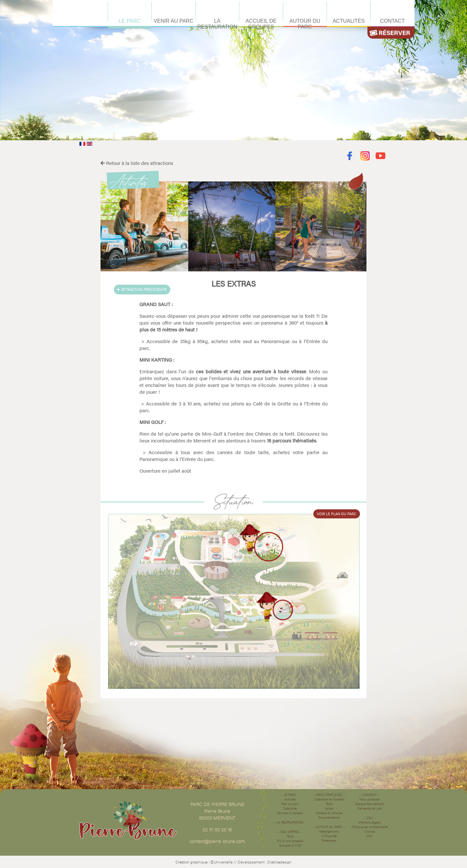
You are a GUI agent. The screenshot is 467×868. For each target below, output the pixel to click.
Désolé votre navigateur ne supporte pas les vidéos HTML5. (233, 70)
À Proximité (329, 836)
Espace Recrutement (370, 804)
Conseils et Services (329, 813)
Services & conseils (290, 813)
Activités (290, 799)
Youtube (381, 156)
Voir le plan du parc (337, 514)
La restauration (290, 822)
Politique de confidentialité (370, 827)
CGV (369, 836)
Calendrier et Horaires (329, 799)
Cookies (370, 831)
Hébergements (329, 831)
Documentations (329, 817)
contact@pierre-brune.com (217, 841)
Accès (329, 808)
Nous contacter (370, 799)
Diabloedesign (279, 862)
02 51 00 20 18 (217, 829)
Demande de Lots (370, 808)
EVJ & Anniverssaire (290, 841)
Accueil (80, 21)
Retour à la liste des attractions (137, 163)
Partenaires (329, 840)
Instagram (365, 156)
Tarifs (290, 836)
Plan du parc (290, 804)
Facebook (349, 156)
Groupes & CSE (290, 845)
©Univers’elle (222, 862)
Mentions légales (370, 822)
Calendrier (290, 808)
